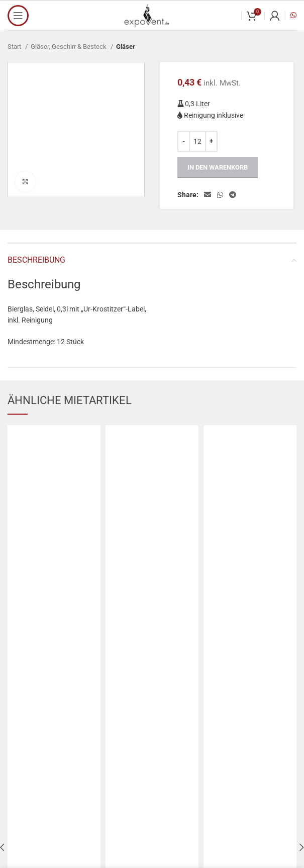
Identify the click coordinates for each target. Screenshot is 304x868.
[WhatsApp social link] (220, 195)
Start (15, 47)
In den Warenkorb (218, 167)
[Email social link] (208, 195)
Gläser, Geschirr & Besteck (69, 47)
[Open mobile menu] (18, 16)
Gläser (126, 47)
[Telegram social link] (233, 195)
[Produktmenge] (197, 141)
